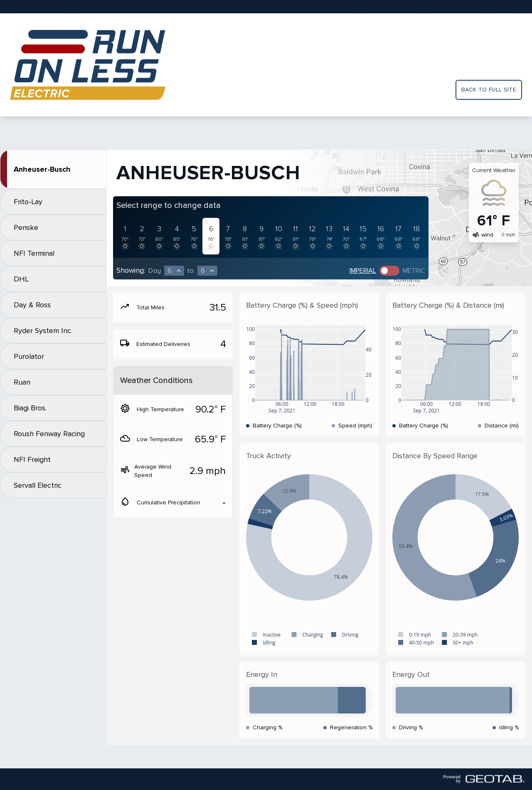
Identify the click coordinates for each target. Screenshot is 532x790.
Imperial (363, 271)
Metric (414, 271)
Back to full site (489, 90)
